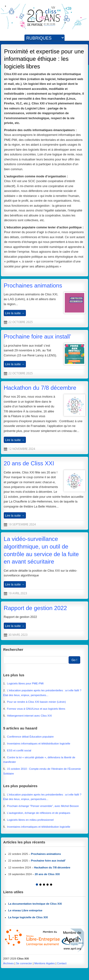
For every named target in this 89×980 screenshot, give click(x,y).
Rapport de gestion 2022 (35, 608)
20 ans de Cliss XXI (29, 463)
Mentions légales (44, 963)
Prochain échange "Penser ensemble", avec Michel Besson (43, 806)
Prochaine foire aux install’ (37, 336)
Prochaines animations (33, 285)
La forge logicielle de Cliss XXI (28, 917)
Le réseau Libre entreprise (25, 910)
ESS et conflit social (19, 750)
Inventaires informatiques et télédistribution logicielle (39, 744)
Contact (62, 963)
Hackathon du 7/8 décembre (40, 388)
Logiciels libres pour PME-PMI (25, 683)
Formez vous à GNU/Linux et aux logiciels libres (36, 709)
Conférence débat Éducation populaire (30, 737)
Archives (9, 963)
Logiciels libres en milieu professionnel (30, 820)
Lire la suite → (15, 313)
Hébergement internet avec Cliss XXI (30, 716)
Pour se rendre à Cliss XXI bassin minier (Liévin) (37, 702)
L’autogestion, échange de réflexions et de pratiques (39, 813)
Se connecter (24, 963)
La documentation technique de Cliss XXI (35, 904)
